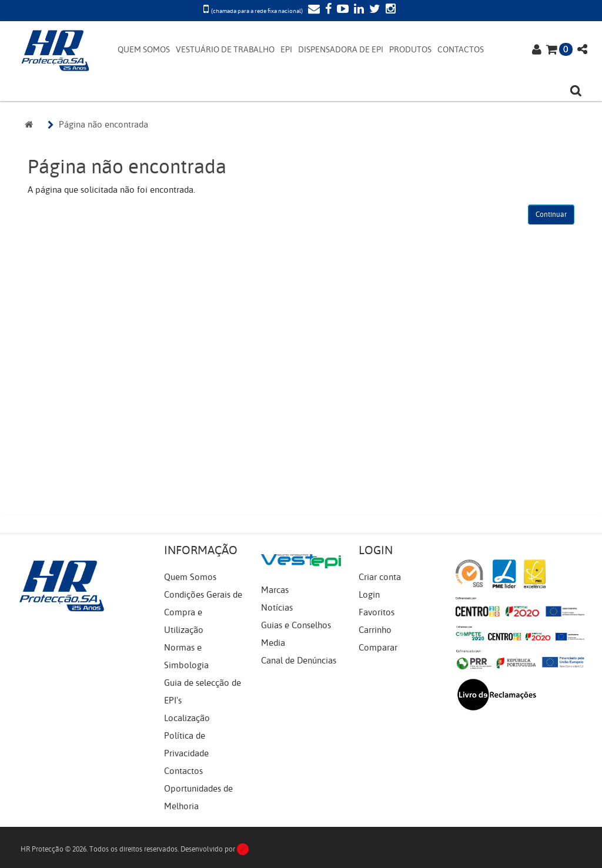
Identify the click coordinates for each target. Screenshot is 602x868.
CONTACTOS (461, 50)
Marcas (275, 590)
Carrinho (375, 630)
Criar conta (380, 577)
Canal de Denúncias (299, 661)
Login (369, 595)
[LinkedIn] (357, 10)
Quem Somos (190, 577)
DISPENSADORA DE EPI (341, 50)
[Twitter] (373, 10)
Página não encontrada (103, 125)
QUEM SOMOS (144, 50)
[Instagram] (389, 10)
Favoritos (377, 612)
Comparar (378, 648)
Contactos (183, 771)
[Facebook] (327, 10)
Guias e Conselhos (296, 625)
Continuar (551, 215)
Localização (187, 718)
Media (273, 643)
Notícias (277, 608)
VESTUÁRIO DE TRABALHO (225, 50)
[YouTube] (341, 10)
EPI (286, 50)
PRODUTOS (410, 50)
